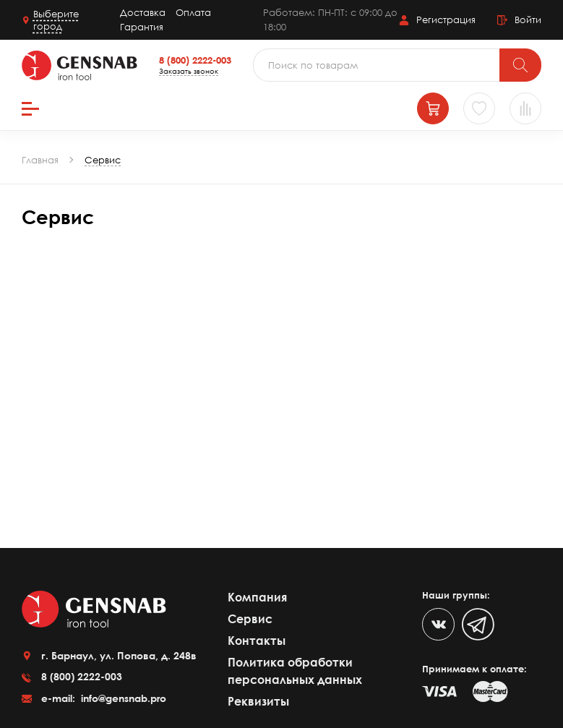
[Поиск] (520, 65)
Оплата (193, 12)
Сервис (250, 619)
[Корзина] (433, 108)
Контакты (257, 641)
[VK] (438, 624)
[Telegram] (478, 624)
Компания (257, 597)
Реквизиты (258, 701)
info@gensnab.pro (122, 698)
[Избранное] (479, 108)
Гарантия (142, 27)
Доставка (143, 12)
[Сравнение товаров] (525, 108)
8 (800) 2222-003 (195, 60)
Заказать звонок (189, 71)
